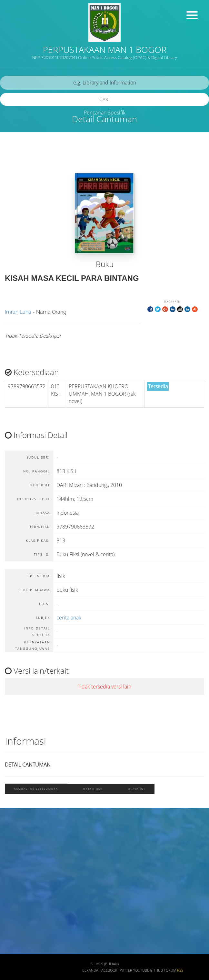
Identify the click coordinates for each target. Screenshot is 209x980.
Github (156, 970)
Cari (105, 99)
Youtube (141, 970)
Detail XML (93, 789)
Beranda (90, 970)
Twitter (125, 970)
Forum (170, 970)
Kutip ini (137, 789)
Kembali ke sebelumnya (36, 789)
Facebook (108, 970)
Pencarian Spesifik (105, 113)
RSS (180, 970)
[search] (104, 83)
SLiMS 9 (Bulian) (105, 964)
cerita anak (69, 618)
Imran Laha (18, 312)
